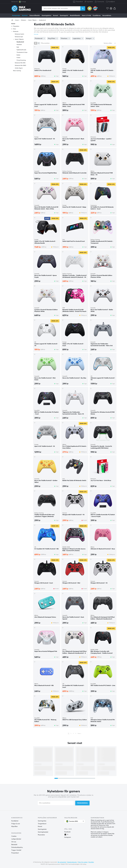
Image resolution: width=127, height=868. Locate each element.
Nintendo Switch (19, 34)
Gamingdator (47, 15)
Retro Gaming (17, 71)
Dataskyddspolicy (17, 847)
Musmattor (41, 835)
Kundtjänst (112, 2)
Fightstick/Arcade (21, 50)
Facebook (67, 832)
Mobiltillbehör (75, 15)
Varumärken (107, 15)
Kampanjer (16, 15)
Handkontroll (42, 20)
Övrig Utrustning (21, 60)
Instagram (68, 837)
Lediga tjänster (16, 839)
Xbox (15, 29)
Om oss (14, 842)
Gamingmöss (42, 821)
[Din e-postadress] (56, 803)
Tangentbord (42, 824)
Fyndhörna (97, 15)
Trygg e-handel (16, 850)
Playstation (16, 26)
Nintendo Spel (19, 37)
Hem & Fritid (86, 15)
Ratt (18, 47)
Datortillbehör (35, 15)
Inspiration (89, 1)
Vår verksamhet (62, 862)
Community (99, 2)
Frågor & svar (16, 824)
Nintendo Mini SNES (20, 65)
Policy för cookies (83, 862)
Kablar (18, 55)
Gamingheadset (43, 832)
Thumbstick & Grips (22, 52)
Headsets (19, 45)
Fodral (18, 58)
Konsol (56, 15)
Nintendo (23, 20)
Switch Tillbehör (32, 20)
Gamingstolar (42, 829)
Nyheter (25, 15)
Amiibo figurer (19, 68)
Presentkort (79, 2)
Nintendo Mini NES (20, 63)
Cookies (14, 836)
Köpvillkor (15, 826)
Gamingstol (64, 15)
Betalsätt (14, 845)
